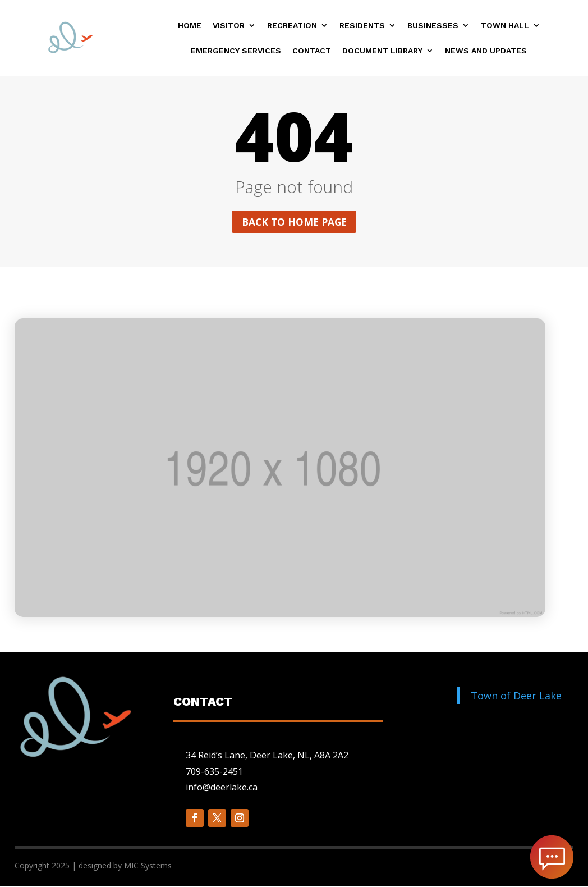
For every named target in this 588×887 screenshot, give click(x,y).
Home (190, 26)
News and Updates (486, 51)
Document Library (382, 51)
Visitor (229, 26)
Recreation (292, 26)
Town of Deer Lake (516, 696)
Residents (362, 26)
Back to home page (294, 222)
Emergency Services (236, 51)
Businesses (433, 26)
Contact (312, 51)
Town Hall (505, 26)
